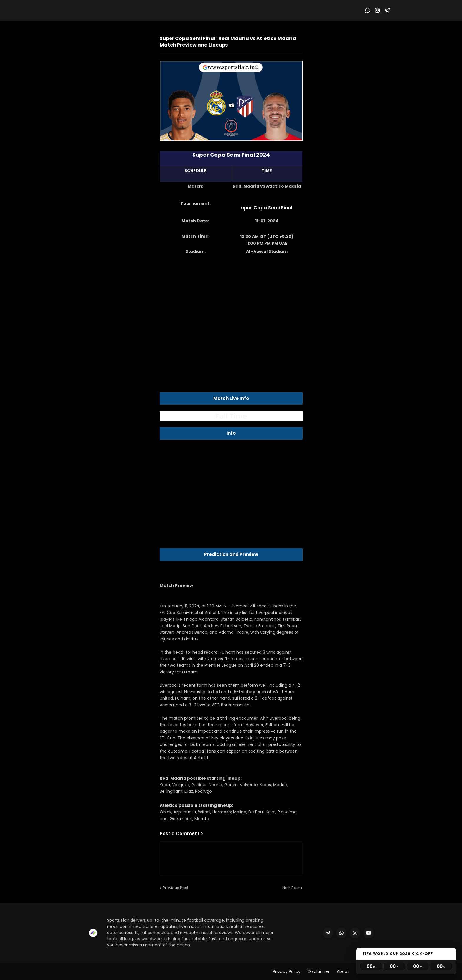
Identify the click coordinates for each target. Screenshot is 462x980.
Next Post (291, 888)
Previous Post (175, 888)
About (343, 971)
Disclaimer (319, 971)
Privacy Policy (287, 971)
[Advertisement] (231, 314)
